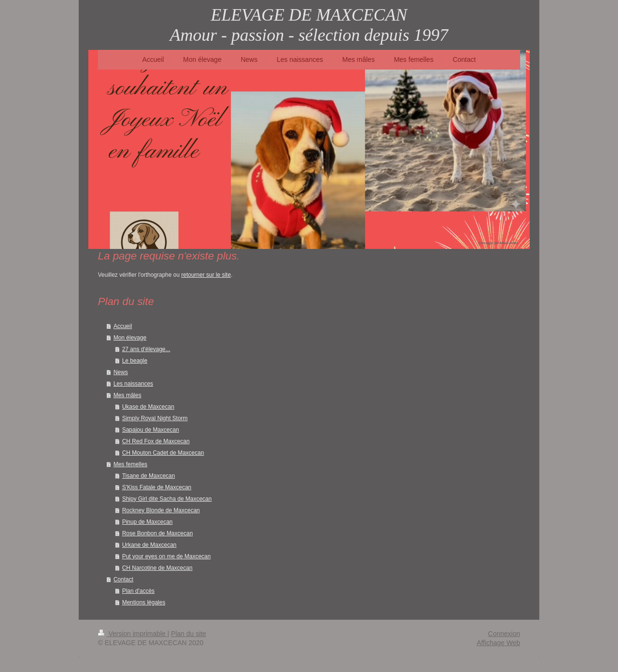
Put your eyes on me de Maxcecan (166, 556)
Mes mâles (127, 395)
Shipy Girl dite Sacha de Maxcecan (167, 499)
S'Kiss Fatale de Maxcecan (156, 487)
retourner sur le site (206, 275)
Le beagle (135, 361)
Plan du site (188, 634)
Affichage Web (498, 643)
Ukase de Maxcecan (148, 407)
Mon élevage (130, 338)
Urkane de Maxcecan (149, 545)
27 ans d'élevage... (146, 349)
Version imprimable (133, 634)
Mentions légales (143, 602)
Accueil (123, 326)
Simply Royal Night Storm (155, 418)
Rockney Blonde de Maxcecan (161, 510)
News (120, 372)
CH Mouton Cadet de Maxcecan (163, 453)
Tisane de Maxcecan (148, 476)
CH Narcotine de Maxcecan (157, 568)
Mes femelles (130, 464)
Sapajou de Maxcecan (150, 430)
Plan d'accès (138, 591)
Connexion (504, 634)
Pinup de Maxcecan (147, 522)
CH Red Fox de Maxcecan (156, 441)
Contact (123, 579)
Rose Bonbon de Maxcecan (157, 533)
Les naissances (133, 384)
